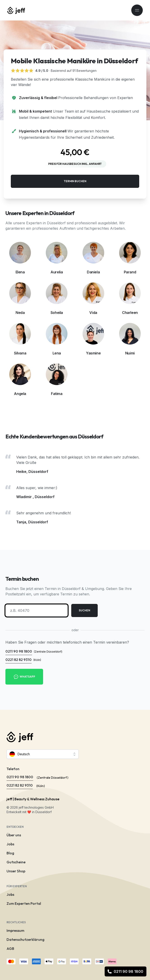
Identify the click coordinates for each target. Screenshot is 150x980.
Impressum (15, 930)
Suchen (84, 610)
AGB (10, 948)
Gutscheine (16, 862)
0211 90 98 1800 (125, 971)
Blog (10, 853)
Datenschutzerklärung (25, 939)
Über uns (14, 835)
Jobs (10, 844)
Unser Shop (16, 871)
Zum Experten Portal (24, 903)
